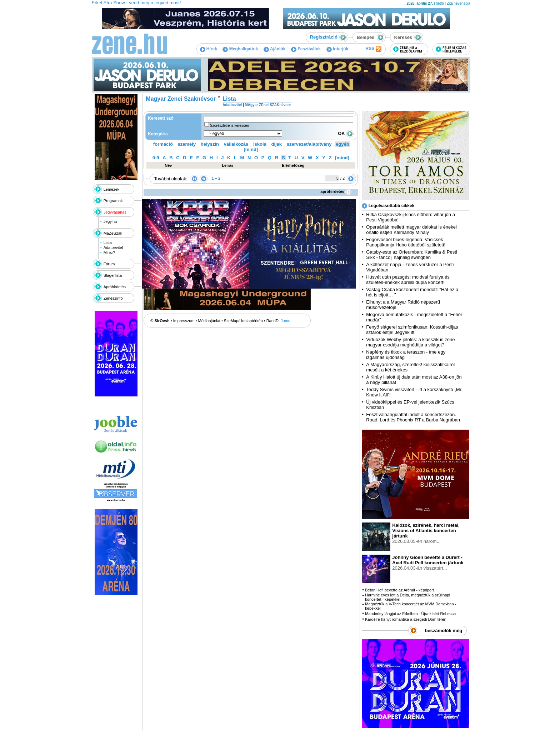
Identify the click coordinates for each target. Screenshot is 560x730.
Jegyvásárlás (115, 212)
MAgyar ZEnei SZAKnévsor (268, 105)
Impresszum (184, 321)
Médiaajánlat (209, 321)
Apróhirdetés (115, 287)
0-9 (156, 158)
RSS (373, 49)
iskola (260, 144)
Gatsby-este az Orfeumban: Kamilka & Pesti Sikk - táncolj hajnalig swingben (411, 255)
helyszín (210, 144)
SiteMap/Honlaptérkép (243, 321)
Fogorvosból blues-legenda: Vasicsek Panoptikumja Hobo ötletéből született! (406, 242)
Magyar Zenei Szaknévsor (181, 99)
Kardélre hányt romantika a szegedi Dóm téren (406, 619)
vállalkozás (236, 144)
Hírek (209, 49)
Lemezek (112, 189)
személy (187, 144)
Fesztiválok (306, 49)
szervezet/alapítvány (309, 144)
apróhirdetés (336, 191)
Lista (108, 242)
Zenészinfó (113, 298)
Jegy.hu (110, 221)
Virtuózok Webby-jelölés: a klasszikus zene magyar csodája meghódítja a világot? (410, 342)
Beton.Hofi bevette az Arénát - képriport (399, 590)
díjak (276, 144)
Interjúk (337, 49)
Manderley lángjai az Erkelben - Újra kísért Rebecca (410, 614)
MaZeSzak (113, 233)
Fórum (109, 264)
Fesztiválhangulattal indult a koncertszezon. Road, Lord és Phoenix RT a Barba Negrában (413, 417)
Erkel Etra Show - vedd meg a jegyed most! (136, 3)
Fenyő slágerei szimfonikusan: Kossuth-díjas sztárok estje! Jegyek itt (412, 330)
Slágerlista (113, 275)
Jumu (286, 321)
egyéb (342, 144)
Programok (113, 201)
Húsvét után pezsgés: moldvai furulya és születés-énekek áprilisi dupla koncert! (408, 280)
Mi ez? (109, 252)
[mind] (251, 149)
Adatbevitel (113, 247)
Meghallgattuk (240, 49)
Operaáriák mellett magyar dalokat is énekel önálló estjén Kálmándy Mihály (411, 230)
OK (346, 133)
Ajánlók (274, 49)
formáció (163, 144)
